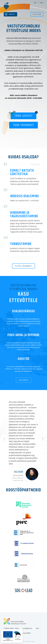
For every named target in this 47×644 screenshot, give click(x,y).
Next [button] (43, 439)
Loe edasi (24, 380)
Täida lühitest (23, 116)
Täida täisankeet (23, 125)
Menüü (12, 14)
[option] (23, 439)
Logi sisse (37, 14)
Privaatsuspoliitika (24, 633)
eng (42, 3)
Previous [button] (4, 439)
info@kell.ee (27, 628)
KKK (37, 628)
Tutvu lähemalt (23, 266)
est (35, 3)
